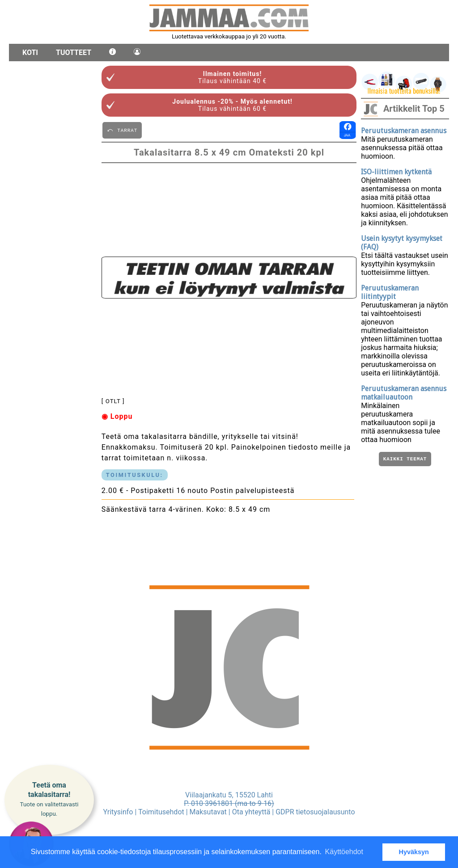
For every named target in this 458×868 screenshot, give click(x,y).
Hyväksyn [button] (414, 852)
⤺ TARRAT (122, 130)
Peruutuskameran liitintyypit (390, 292)
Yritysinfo (118, 812)
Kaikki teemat (405, 460)
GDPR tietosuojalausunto (315, 812)
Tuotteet (74, 53)
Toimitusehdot (161, 812)
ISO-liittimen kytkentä (396, 172)
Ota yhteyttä (251, 812)
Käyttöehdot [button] (344, 852)
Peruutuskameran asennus (404, 131)
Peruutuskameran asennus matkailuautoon (404, 393)
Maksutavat (208, 812)
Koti (30, 53)
